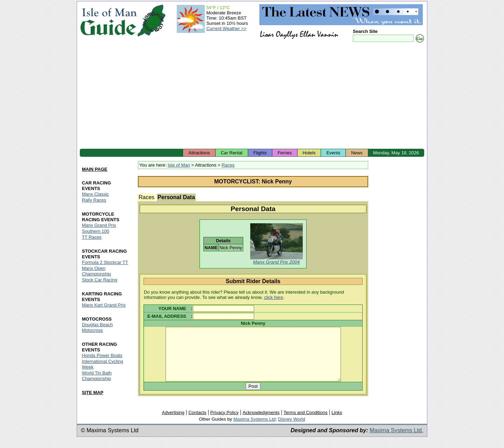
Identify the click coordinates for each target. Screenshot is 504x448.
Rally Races (94, 200)
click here (274, 297)
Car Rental (232, 153)
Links (337, 423)
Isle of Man (179, 165)
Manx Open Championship (96, 271)
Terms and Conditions (306, 423)
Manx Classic (95, 194)
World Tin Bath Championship (97, 376)
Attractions (199, 153)
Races (228, 165)
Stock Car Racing (100, 280)
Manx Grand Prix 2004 (276, 262)
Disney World (292, 429)
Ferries (285, 153)
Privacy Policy (225, 423)
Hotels (309, 153)
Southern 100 (96, 231)
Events (333, 153)
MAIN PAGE (95, 169)
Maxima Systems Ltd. (396, 440)
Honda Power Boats (102, 355)
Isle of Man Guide (108, 20)
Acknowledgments (261, 423)
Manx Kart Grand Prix (104, 305)
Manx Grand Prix (99, 225)
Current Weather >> (226, 29)
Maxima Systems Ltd (255, 429)
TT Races (92, 237)
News (357, 153)
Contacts (197, 423)
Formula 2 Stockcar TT (105, 262)
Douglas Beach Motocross (97, 327)
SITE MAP (93, 393)
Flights (260, 153)
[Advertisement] (252, 96)
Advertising (173, 423)
